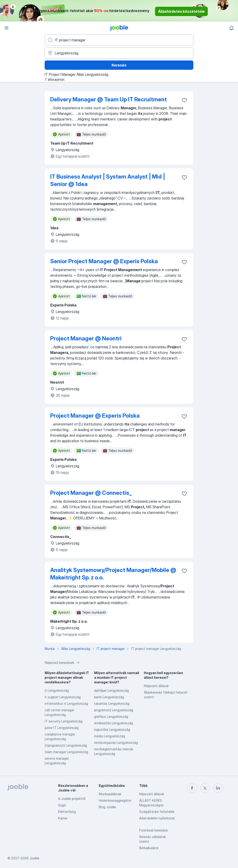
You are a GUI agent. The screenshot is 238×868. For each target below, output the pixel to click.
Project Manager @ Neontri (86, 338)
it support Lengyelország (63, 697)
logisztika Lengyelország (112, 730)
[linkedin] (218, 788)
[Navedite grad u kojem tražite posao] (119, 53)
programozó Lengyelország (114, 710)
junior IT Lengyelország (62, 728)
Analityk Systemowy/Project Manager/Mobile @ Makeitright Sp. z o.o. (113, 574)
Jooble (34, 858)
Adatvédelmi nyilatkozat (157, 818)
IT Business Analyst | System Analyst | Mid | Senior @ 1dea (108, 180)
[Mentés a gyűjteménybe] (184, 100)
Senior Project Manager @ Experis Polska (104, 261)
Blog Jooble (107, 807)
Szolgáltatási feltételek (157, 812)
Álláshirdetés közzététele (181, 11)
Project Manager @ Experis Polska (95, 416)
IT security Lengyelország (64, 721)
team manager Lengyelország (66, 752)
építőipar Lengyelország (111, 690)
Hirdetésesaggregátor (115, 800)
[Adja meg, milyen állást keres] (119, 40)
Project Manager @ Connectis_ (91, 493)
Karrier (63, 818)
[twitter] (205, 788)
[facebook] (192, 788)
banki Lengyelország (109, 697)
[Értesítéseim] (231, 28)
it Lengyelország (57, 690)
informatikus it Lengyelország (66, 703)
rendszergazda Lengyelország (116, 743)
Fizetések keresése (154, 830)
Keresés (119, 65)
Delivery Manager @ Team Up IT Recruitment (109, 99)
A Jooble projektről (72, 799)
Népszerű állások (156, 686)
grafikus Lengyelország (111, 717)
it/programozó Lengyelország (66, 745)
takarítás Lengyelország (112, 703)
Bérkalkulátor (149, 848)
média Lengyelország (110, 736)
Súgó (62, 805)
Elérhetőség (67, 812)
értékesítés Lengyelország (114, 723)
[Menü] (7, 28)
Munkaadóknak (110, 794)
